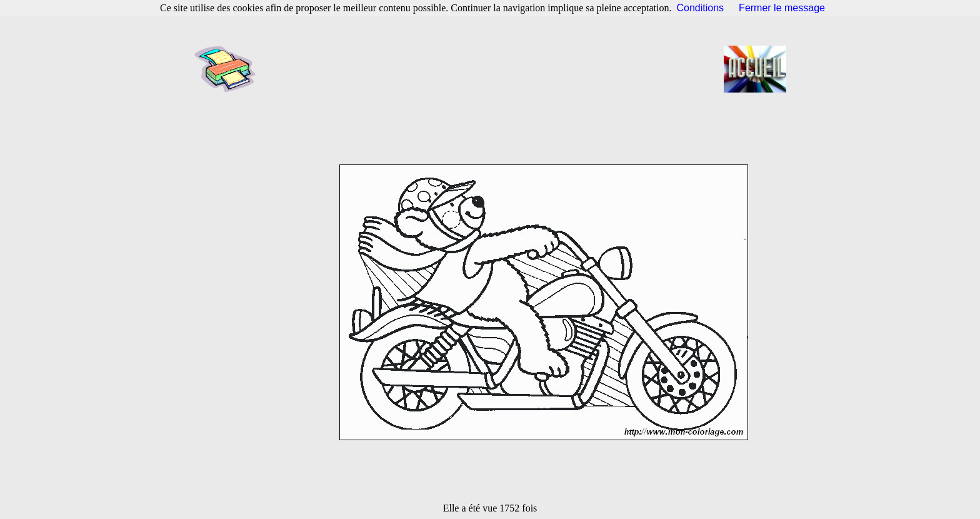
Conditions (701, 8)
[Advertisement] (494, 69)
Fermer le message (782, 8)
